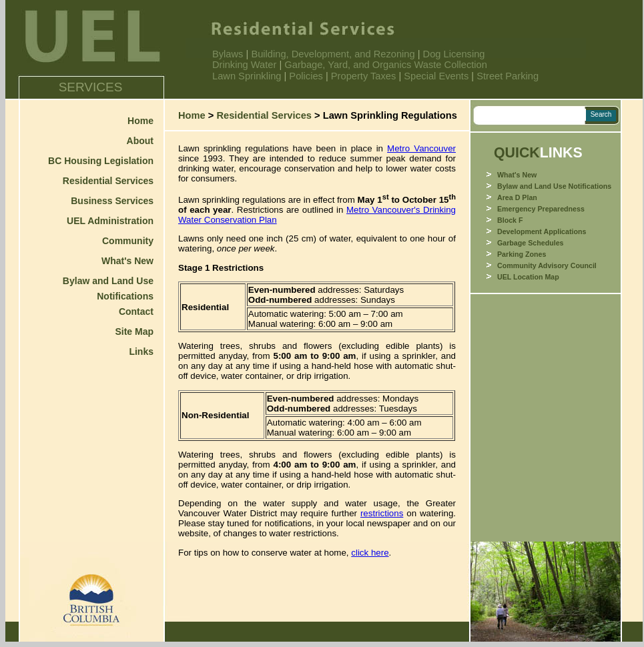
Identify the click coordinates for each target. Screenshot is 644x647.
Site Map (134, 332)
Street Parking (508, 76)
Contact (136, 311)
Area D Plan (517, 197)
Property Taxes (363, 76)
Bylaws (229, 54)
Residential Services (108, 181)
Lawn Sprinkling (248, 76)
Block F (510, 220)
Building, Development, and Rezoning (334, 54)
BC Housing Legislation (101, 161)
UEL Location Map (528, 277)
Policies (306, 76)
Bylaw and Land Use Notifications (554, 186)
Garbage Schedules (531, 243)
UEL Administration (110, 221)
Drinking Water (244, 65)
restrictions (382, 513)
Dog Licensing (454, 54)
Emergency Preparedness (541, 209)
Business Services (112, 201)
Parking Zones (522, 254)
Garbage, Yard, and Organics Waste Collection (386, 65)
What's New (127, 261)
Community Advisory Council (547, 265)
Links (141, 352)
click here (370, 553)
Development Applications (542, 231)
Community (128, 241)
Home (140, 121)
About (140, 141)
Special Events (436, 76)
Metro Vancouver (421, 148)
